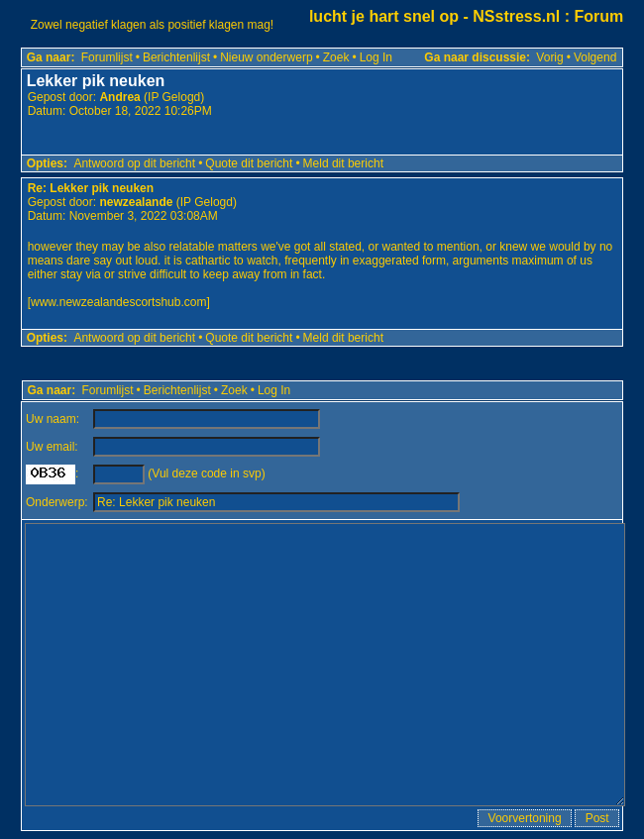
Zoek (336, 57)
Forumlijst (107, 57)
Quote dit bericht (249, 163)
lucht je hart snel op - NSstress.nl (434, 16)
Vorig (549, 57)
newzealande (136, 202)
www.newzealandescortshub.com (118, 302)
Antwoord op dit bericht (134, 163)
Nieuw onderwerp (266, 57)
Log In (376, 57)
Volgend (595, 57)
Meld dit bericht (343, 163)
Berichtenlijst (176, 57)
